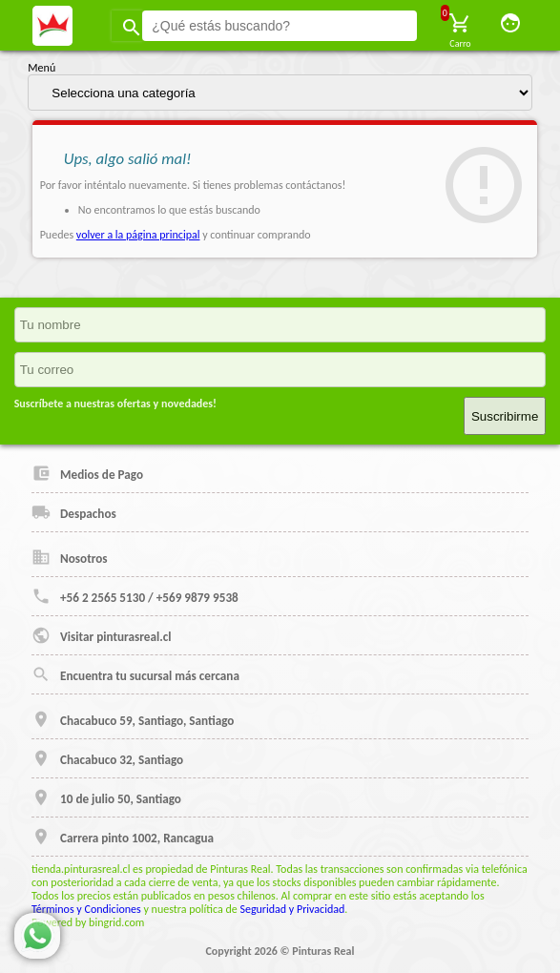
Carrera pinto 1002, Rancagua (123, 837)
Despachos (74, 512)
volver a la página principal (138, 235)
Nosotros (70, 557)
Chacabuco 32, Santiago (107, 758)
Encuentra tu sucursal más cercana (135, 674)
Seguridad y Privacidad (292, 909)
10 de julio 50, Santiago (106, 797)
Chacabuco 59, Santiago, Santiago (133, 719)
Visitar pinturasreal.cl (101, 635)
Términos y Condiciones (86, 909)
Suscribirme (505, 416)
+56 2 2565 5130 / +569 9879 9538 (135, 596)
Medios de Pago (87, 473)
